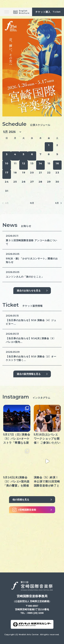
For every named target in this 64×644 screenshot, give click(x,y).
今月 (32, 203)
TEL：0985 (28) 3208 (32, 613)
